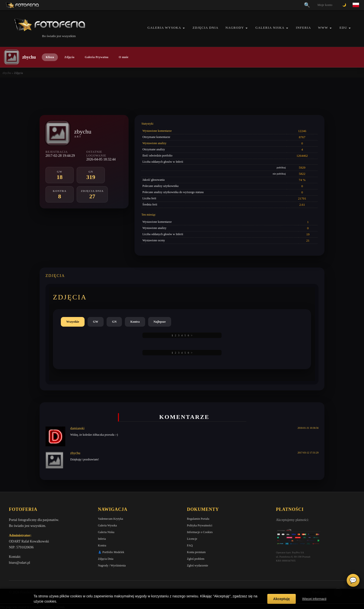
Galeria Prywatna (97, 57)
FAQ (190, 545)
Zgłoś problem (196, 559)
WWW (323, 28)
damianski (77, 428)
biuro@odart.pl (20, 563)
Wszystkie (73, 322)
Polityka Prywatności (200, 525)
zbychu (7, 73)
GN (114, 322)
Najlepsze (160, 322)
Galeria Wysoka (164, 28)
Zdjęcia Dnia (206, 28)
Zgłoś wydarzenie (198, 565)
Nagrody (235, 28)
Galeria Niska (270, 28)
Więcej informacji (314, 599)
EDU (343, 28)
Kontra (135, 322)
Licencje (192, 539)
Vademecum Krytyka (111, 519)
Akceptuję (282, 599)
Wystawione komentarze (157, 131)
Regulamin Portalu (198, 519)
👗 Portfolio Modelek (111, 552)
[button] (184, 28)
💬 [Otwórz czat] (353, 580)
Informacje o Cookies (200, 532)
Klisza (50, 57)
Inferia (304, 28)
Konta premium (196, 552)
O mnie (124, 57)
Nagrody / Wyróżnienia (112, 565)
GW (96, 322)
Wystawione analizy (154, 143)
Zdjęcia (69, 57)
